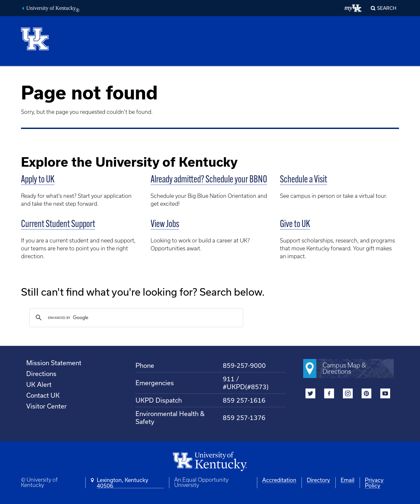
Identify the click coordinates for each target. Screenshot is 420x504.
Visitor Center (46, 406)
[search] (135, 318)
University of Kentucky (53, 9)
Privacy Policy (374, 483)
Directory (318, 480)
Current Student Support (58, 225)
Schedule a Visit (304, 180)
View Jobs (165, 225)
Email (347, 480)
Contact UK (43, 395)
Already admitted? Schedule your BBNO (209, 180)
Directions (41, 374)
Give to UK (295, 225)
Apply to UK (38, 180)
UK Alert (39, 384)
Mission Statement (54, 363)
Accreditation (279, 480)
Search (387, 8)
